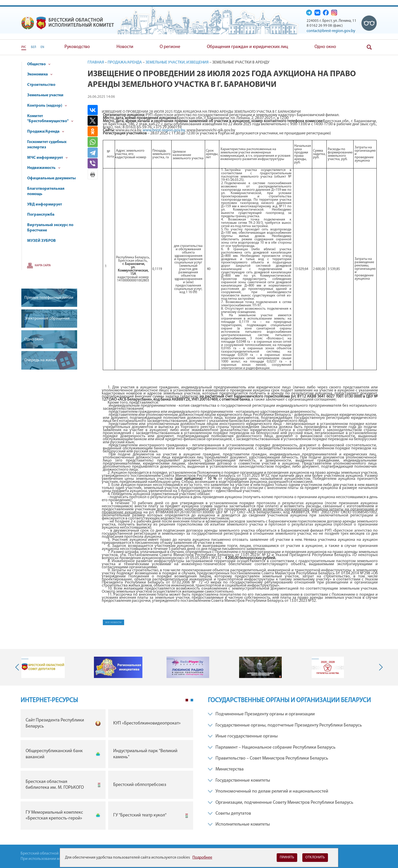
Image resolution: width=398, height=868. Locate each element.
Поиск (369, 47)
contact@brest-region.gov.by (331, 31)
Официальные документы (51, 178)
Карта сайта (43, 266)
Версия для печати (93, 174)
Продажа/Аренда (46, 132)
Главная (96, 62)
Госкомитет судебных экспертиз (47, 145)
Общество (39, 64)
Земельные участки (45, 95)
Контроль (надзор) (47, 106)
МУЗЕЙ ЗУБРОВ (42, 241)
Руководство (77, 47)
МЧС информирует (47, 158)
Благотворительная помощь (46, 191)
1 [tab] (187, 700)
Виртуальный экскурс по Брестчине (50, 228)
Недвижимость (44, 168)
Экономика (40, 74)
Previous (18, 667)
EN (42, 47)
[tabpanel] (107, 771)
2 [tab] (192, 700)
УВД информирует (45, 204)
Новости (125, 47)
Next (380, 667)
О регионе (170, 47)
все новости (113, 622)
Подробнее (202, 858)
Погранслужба (41, 215)
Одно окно (325, 47)
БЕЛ (34, 47)
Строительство (41, 85)
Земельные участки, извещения (177, 62)
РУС (24, 47)
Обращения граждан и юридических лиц (247, 47)
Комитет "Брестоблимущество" (50, 119)
